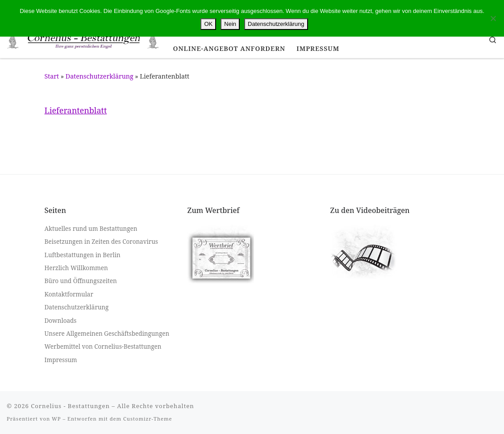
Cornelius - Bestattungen (70, 406)
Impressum (61, 360)
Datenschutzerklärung (100, 76)
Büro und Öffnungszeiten (81, 281)
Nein (230, 24)
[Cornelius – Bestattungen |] (83, 39)
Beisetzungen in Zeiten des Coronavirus (101, 242)
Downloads (61, 320)
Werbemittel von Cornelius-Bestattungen (103, 346)
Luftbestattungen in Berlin (83, 255)
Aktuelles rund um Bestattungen (91, 229)
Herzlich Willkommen (76, 268)
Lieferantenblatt (76, 110)
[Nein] (493, 18)
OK (208, 24)
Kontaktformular (69, 294)
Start (52, 76)
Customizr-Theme (148, 419)
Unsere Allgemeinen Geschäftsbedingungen (107, 334)
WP (56, 419)
